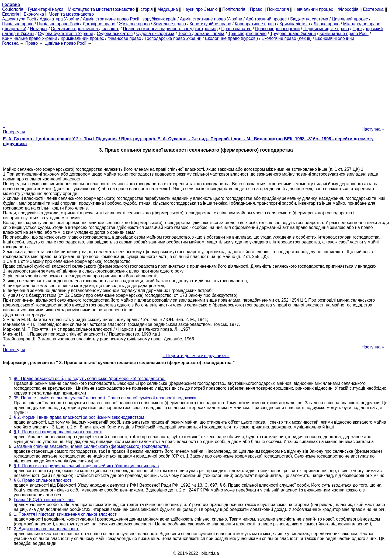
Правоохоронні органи (277, 29)
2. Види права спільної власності (47, 529)
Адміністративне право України (211, 19)
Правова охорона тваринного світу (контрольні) (170, 29)
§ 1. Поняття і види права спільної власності (58, 432)
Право (256, 9)
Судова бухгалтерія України (65, 34)
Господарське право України (173, 38)
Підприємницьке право (326, 29)
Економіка (34, 14)
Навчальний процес (313, 9)
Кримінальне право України (30, 38)
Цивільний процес (350, 19)
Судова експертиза (155, 34)
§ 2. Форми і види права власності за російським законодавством (79, 417)
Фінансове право (124, 38)
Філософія (348, 9)
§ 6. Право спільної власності (43, 480)
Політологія (234, 9)
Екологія (11, 14)
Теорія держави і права (201, 34)
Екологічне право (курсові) (232, 38)
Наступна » (373, 129)
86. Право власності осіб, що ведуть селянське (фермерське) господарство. (90, 379)
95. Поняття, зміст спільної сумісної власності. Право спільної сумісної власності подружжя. (106, 398)
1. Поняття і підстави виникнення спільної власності (66, 514)
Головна (10, 43)
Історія (146, 9)
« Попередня (14, 129)
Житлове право (134, 24)
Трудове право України (293, 34)
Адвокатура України (59, 19)
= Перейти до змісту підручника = (196, 356)
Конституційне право (210, 24)
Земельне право (170, 24)
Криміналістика (295, 24)
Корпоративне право (255, 24)
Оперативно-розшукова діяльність (85, 29)
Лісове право (327, 24)
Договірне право (99, 24)
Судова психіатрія (115, 34)
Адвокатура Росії (19, 19)
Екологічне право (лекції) (287, 38)
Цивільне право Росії (58, 24)
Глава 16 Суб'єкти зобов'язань (44, 500)
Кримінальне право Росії (344, 34)
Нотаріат (39, 29)
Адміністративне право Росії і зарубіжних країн (129, 19)
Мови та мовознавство (71, 14)
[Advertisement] (196, 83)
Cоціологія (13, 9)
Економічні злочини (335, 38)
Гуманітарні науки (45, 9)
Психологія (278, 9)
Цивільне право (18, 24)
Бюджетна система (309, 19)
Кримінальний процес (82, 38)
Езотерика (373, 9)
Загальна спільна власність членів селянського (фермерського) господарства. (92, 446)
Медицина (168, 9)
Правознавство (236, 29)
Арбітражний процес (266, 19)
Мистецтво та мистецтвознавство (101, 9)
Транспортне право (247, 34)
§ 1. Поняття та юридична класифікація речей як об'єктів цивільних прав (86, 466)
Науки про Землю (200, 9)
